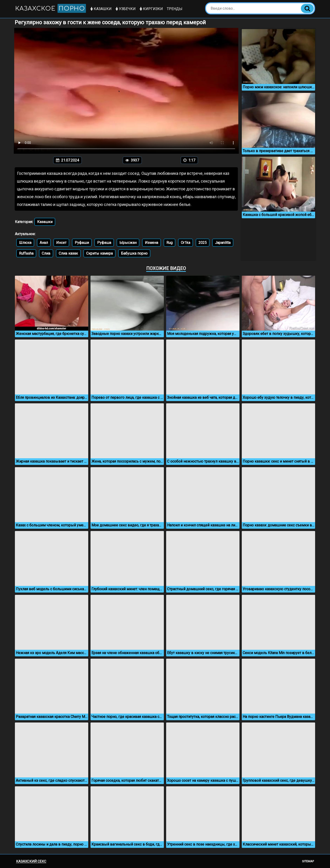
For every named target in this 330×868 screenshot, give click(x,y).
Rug (169, 243)
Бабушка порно (134, 253)
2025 (203, 243)
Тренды (175, 9)
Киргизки (151, 9)
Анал (44, 243)
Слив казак (68, 253)
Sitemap (308, 861)
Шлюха (25, 243)
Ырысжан (128, 243)
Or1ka (186, 243)
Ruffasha (26, 253)
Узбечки (126, 9)
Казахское (51, 8)
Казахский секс (31, 861)
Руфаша (104, 243)
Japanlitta (223, 243)
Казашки (101, 9)
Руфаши (82, 243)
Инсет (61, 243)
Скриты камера (99, 253)
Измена (151, 243)
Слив (46, 253)
